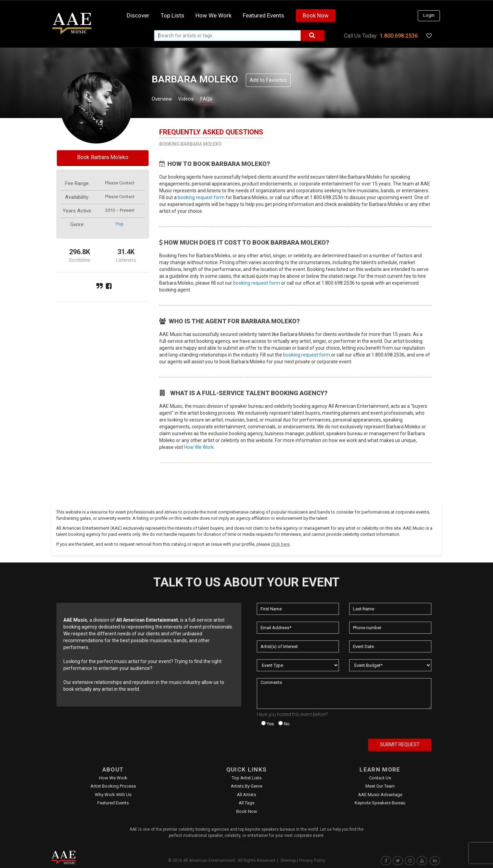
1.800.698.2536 (399, 36)
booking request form (201, 197)
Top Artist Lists (247, 778)
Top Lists (172, 15)
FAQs (219, 100)
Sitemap (288, 860)
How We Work (199, 447)
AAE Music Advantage (380, 795)
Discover (138, 15)
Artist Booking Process (113, 786)
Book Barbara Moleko (103, 157)
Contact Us (380, 778)
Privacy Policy (312, 860)
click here (280, 544)
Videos (194, 100)
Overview (164, 100)
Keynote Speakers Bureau (380, 803)
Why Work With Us (113, 795)
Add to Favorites (268, 80)
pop (120, 224)
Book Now (316, 15)
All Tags (246, 803)
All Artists (246, 795)
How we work (213, 15)
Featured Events (263, 15)
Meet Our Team (380, 786)
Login (429, 15)
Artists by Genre (246, 786)
